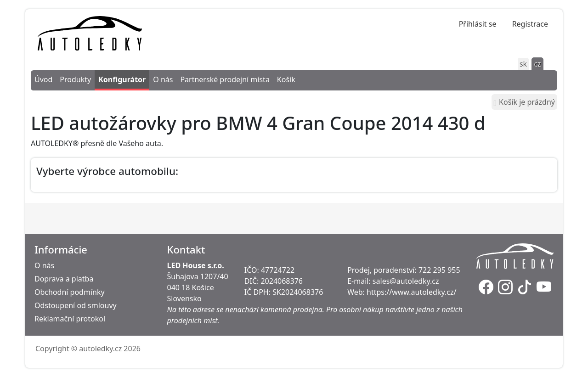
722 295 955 (439, 270)
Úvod (43, 79)
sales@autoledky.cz (406, 281)
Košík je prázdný (524, 102)
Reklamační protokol (70, 319)
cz (537, 64)
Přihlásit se (478, 24)
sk (523, 64)
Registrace (530, 24)
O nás (163, 79)
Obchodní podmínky (70, 292)
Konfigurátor (122, 79)
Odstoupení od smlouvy (76, 305)
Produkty (75, 79)
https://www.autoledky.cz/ (411, 292)
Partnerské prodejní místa (225, 79)
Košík (286, 79)
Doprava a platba (64, 279)
